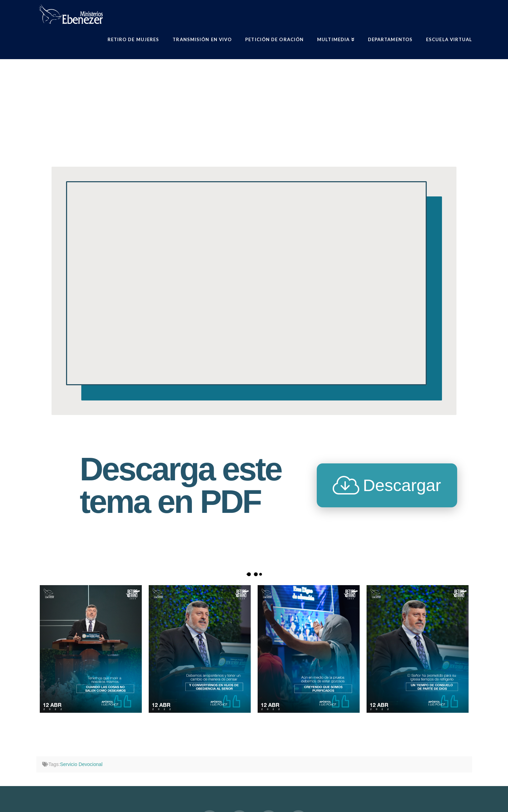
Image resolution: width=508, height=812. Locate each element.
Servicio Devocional (81, 764)
